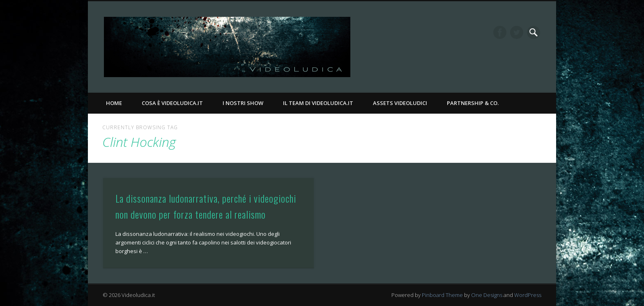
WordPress (528, 295)
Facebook (500, 32)
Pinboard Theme (442, 295)
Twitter (517, 32)
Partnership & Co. (473, 103)
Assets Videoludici (400, 103)
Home (114, 103)
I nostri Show (243, 103)
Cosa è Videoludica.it (172, 103)
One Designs (487, 295)
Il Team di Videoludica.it (318, 103)
